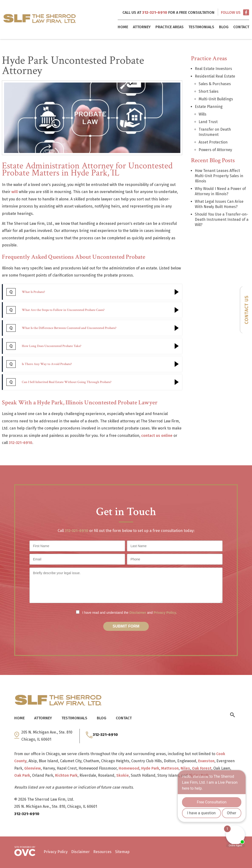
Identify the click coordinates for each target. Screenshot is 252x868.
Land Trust (208, 122)
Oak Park (22, 775)
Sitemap (122, 852)
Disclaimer (138, 613)
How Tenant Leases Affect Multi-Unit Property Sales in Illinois (219, 176)
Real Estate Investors (213, 69)
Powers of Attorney (215, 150)
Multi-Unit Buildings (216, 99)
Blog (224, 27)
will (15, 192)
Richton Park (66, 775)
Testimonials (201, 27)
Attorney (142, 27)
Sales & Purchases (215, 84)
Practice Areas (170, 27)
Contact (241, 27)
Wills (203, 114)
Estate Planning (209, 107)
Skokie (123, 775)
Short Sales (209, 91)
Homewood (129, 768)
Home (123, 27)
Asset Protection (213, 142)
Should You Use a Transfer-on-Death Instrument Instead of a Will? (222, 219)
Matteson (170, 768)
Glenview (33, 768)
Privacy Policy (165, 613)
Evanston (206, 761)
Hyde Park (150, 768)
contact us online (157, 436)
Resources (102, 852)
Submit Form (126, 626)
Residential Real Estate (215, 76)
